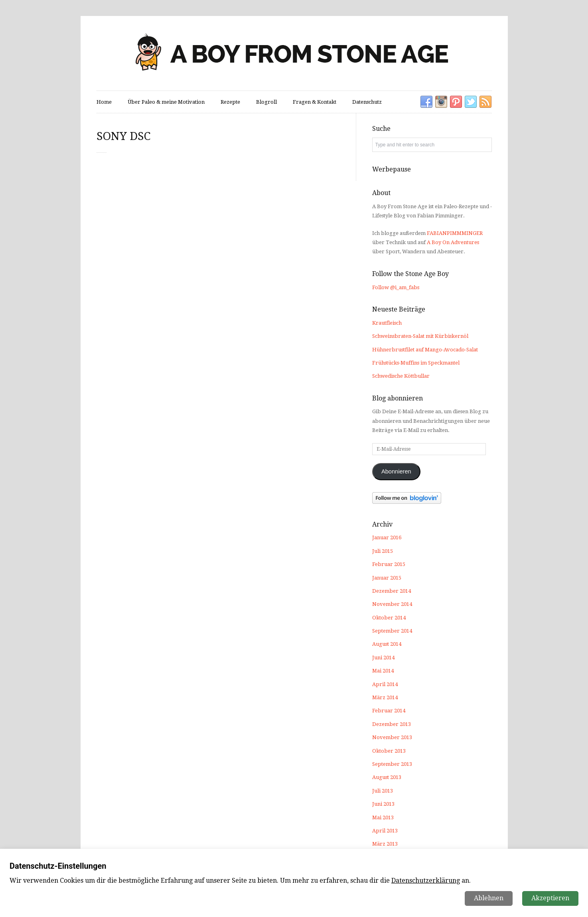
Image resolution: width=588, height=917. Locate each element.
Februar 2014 (389, 711)
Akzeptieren (550, 898)
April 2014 (385, 684)
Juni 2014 (383, 658)
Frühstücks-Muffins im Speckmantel (416, 363)
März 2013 (385, 844)
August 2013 (387, 777)
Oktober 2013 (389, 751)
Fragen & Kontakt (315, 102)
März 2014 (385, 697)
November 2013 (392, 737)
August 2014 (387, 644)
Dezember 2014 (392, 591)
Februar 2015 (389, 564)
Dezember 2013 (392, 724)
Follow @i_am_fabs (396, 287)
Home (104, 102)
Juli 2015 (383, 551)
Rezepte (230, 102)
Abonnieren (396, 471)
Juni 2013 (383, 804)
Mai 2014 (383, 671)
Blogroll (266, 102)
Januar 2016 (387, 537)
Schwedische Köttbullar (401, 376)
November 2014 (392, 604)
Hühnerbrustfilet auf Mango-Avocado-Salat (425, 350)
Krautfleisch (387, 323)
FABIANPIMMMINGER (455, 233)
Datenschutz (367, 102)
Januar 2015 (387, 578)
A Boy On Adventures (453, 242)
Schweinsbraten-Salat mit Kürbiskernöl (420, 336)
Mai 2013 (383, 817)
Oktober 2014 (389, 618)
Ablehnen (489, 898)
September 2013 (392, 764)
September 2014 (392, 631)
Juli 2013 (383, 791)
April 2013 (385, 831)
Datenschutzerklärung (426, 881)
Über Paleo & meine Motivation (166, 102)
